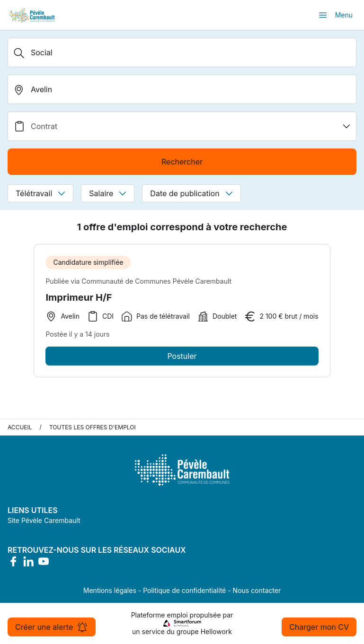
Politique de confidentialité (184, 590)
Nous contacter (257, 590)
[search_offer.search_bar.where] (182, 89)
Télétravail (40, 193)
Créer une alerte (52, 627)
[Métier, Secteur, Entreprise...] (182, 52)
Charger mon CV (319, 627)
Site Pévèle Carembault (44, 520)
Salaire (108, 193)
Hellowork (216, 631)
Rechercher (182, 162)
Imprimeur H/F (79, 297)
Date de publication (191, 193)
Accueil (20, 427)
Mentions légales (110, 590)
